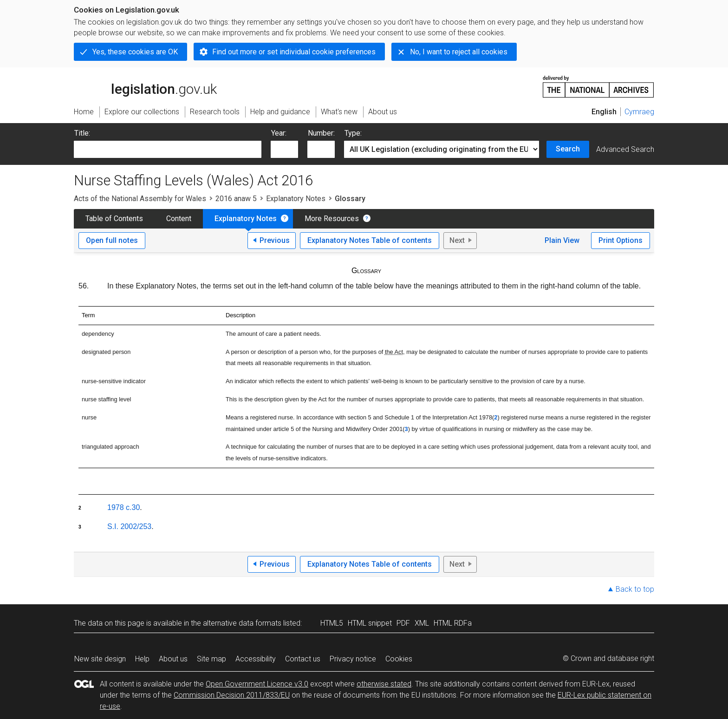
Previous (275, 240)
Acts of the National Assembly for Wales (140, 199)
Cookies (399, 659)
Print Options (621, 240)
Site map (211, 659)
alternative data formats (242, 623)
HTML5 (332, 623)
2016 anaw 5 (236, 199)
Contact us (303, 659)
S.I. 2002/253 (129, 526)
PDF (403, 623)
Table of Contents (114, 219)
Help (142, 659)
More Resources (332, 219)
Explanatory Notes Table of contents (370, 240)
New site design (100, 659)
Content (179, 219)
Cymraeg (639, 112)
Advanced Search (625, 149)
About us (173, 659)
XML (422, 623)
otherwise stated (384, 684)
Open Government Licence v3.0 (257, 684)
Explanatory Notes (296, 199)
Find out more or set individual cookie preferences (294, 52)
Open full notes (112, 240)
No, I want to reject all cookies (459, 52)
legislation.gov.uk (145, 86)
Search (568, 149)
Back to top (635, 589)
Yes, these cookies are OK (135, 52)
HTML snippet (370, 623)
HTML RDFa (453, 623)
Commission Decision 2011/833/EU (232, 695)
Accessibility (256, 659)
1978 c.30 (123, 507)
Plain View (562, 240)
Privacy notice (353, 659)
